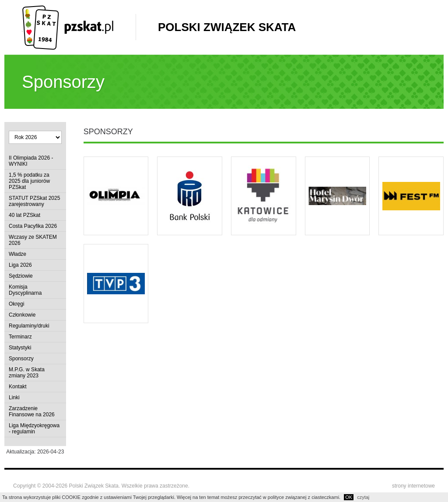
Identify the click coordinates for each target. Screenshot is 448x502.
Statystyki (20, 348)
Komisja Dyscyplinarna (25, 290)
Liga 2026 (20, 265)
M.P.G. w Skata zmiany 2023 (27, 373)
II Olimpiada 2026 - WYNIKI (31, 161)
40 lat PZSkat (24, 215)
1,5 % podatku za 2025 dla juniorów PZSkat (29, 181)
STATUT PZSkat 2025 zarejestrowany (34, 201)
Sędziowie (21, 276)
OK (349, 497)
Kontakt (18, 387)
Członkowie (22, 315)
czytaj (363, 497)
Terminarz (20, 337)
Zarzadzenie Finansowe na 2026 (32, 411)
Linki (14, 397)
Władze (17, 254)
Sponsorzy (21, 359)
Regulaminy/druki (29, 326)
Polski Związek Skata (227, 27)
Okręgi (16, 304)
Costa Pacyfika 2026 (33, 226)
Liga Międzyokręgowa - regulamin (34, 429)
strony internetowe (413, 486)
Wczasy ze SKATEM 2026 (33, 240)
